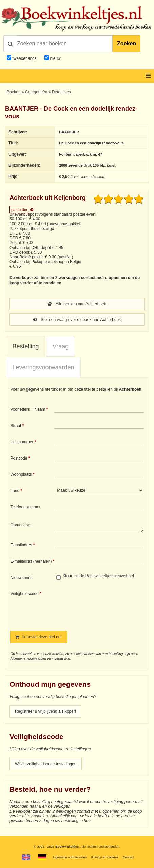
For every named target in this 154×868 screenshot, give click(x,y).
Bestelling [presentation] (25, 346)
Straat (16, 426)
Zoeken (127, 43)
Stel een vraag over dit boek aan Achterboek (77, 320)
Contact (128, 857)
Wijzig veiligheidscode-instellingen (46, 764)
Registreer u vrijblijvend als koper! (45, 711)
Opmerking (20, 525)
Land (15, 491)
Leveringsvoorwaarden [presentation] (43, 367)
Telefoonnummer (25, 507)
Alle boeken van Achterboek (77, 304)
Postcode (19, 458)
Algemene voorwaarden (28, 659)
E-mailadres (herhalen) (31, 561)
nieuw (55, 58)
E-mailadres (21, 545)
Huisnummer (22, 442)
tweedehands (24, 58)
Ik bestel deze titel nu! (38, 637)
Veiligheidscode (24, 594)
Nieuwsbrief (21, 578)
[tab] (25, 347)
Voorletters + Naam (28, 409)
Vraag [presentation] (61, 346)
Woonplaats (21, 474)
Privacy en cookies (105, 857)
